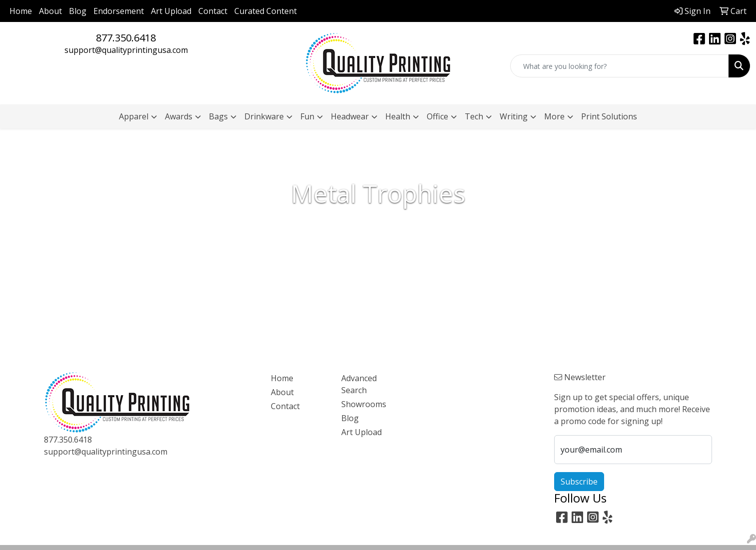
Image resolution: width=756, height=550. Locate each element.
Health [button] (398, 116)
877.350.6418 (126, 38)
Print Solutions (609, 116)
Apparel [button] (134, 116)
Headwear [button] (350, 116)
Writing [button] (514, 116)
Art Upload (171, 11)
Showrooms (364, 404)
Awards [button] (179, 116)
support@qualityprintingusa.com (126, 50)
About (50, 11)
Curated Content (266, 11)
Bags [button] (218, 116)
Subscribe (579, 482)
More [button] (554, 116)
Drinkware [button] (264, 116)
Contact (213, 11)
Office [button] (437, 116)
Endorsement (119, 11)
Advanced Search (359, 384)
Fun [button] (307, 116)
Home (21, 11)
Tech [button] (474, 116)
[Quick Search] (620, 66)
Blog (78, 11)
